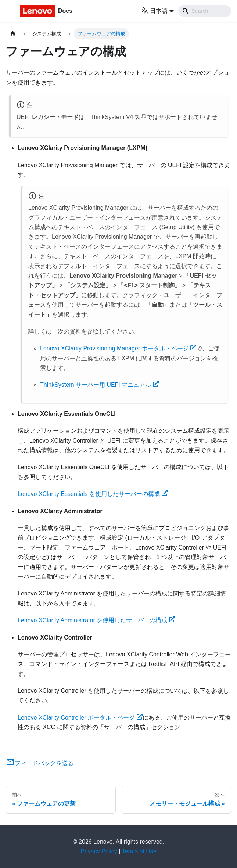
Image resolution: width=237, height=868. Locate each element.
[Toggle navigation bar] (11, 11)
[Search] (205, 11)
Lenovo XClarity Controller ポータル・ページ (80, 718)
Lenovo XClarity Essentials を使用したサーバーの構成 (93, 494)
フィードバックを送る (40, 763)
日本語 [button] (154, 11)
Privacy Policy (99, 851)
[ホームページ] (13, 34)
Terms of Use (139, 851)
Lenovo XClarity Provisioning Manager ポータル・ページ (118, 348)
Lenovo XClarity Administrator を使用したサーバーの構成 (96, 620)
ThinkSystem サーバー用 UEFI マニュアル (99, 385)
